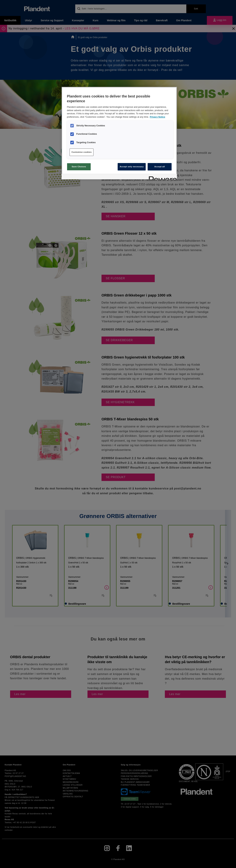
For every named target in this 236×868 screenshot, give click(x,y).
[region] (119, 133)
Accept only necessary (132, 167)
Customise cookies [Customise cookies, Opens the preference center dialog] (82, 152)
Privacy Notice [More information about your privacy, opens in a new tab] (157, 117)
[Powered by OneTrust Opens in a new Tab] (162, 177)
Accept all (160, 167)
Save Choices (79, 167)
